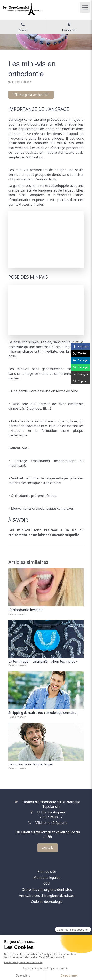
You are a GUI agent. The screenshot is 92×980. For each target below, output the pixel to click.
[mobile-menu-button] (85, 7)
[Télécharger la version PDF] (31, 95)
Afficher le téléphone (51, 823)
